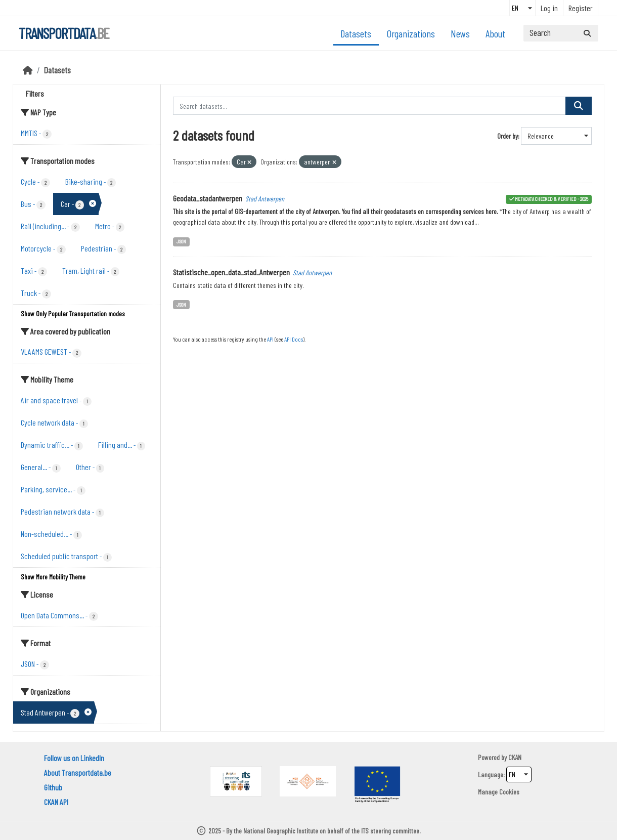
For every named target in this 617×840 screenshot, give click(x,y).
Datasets (356, 33)
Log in (549, 8)
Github (53, 787)
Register (581, 8)
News (460, 33)
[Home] (28, 70)
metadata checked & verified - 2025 (552, 199)
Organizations (411, 33)
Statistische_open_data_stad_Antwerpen (231, 272)
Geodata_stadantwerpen (208, 198)
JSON (181, 241)
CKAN (515, 757)
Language (491, 774)
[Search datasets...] (561, 33)
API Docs (294, 339)
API (270, 339)
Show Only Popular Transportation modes (73, 313)
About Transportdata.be (78, 772)
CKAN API (56, 802)
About (495, 33)
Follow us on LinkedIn (74, 758)
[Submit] (587, 33)
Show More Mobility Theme (53, 577)
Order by (508, 136)
